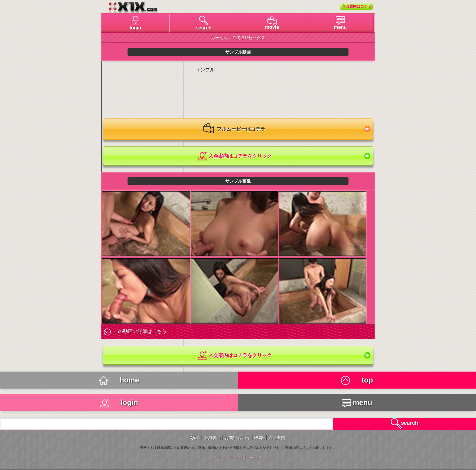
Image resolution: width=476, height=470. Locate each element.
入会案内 (277, 437)
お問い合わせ (237, 437)
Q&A (195, 437)
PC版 (259, 437)
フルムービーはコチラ (234, 129)
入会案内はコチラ (357, 6)
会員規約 (212, 437)
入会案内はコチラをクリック (234, 156)
